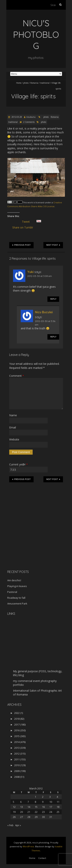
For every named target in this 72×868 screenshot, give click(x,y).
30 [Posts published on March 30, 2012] (43, 817)
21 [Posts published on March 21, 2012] (29, 812)
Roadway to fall (16, 598)
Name (13, 415)
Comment (17, 376)
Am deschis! (14, 580)
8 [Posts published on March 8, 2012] (35, 802)
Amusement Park (17, 604)
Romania (34, 83)
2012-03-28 (16, 117)
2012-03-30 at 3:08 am (40, 276)
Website (14, 439)
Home (19, 83)
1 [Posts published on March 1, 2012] (35, 797)
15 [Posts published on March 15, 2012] (36, 807)
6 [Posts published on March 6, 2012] (21, 802)
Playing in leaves (17, 586)
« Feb (10, 825)
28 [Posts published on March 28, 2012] (29, 817)
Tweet (27, 222)
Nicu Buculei (44, 312)
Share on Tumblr (24, 228)
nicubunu (31, 117)
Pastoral (12, 592)
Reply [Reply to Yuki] (53, 299)
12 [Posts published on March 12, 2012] (14, 807)
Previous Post (21, 245)
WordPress (28, 846)
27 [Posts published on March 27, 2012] (22, 817)
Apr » (18, 825)
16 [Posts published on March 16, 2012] (43, 807)
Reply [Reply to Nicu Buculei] (53, 337)
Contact (42, 858)
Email (13, 427)
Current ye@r (18, 464)
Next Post (53, 245)
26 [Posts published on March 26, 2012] (14, 817)
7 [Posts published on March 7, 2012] (28, 802)
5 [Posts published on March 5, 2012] (14, 802)
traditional (45, 83)
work (30, 202)
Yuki (30, 272)
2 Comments (29, 122)
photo (26, 83)
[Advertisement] (31, 539)
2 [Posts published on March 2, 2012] (43, 797)
